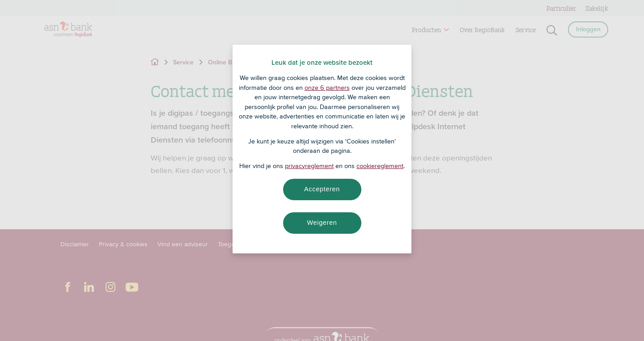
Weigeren (322, 223)
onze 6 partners (327, 88)
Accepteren (322, 189)
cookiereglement (380, 166)
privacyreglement (309, 166)
